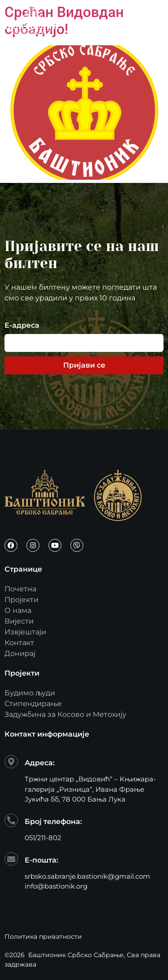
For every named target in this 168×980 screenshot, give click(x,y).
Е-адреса (22, 326)
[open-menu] (153, 19)
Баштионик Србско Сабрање (76, 955)
